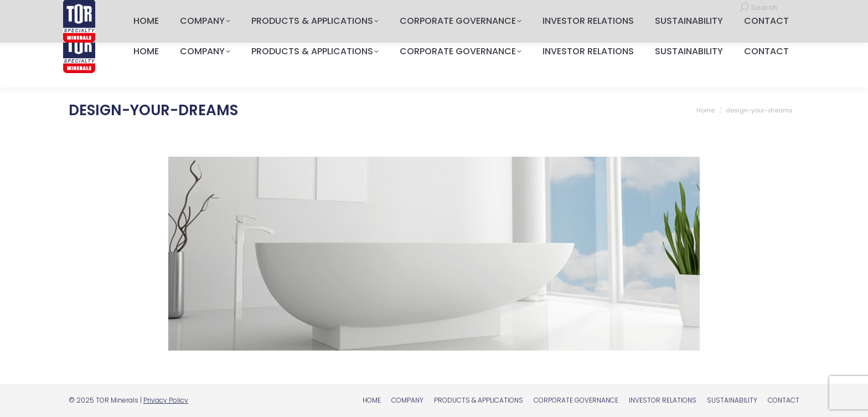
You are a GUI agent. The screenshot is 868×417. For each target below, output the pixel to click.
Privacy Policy (166, 400)
